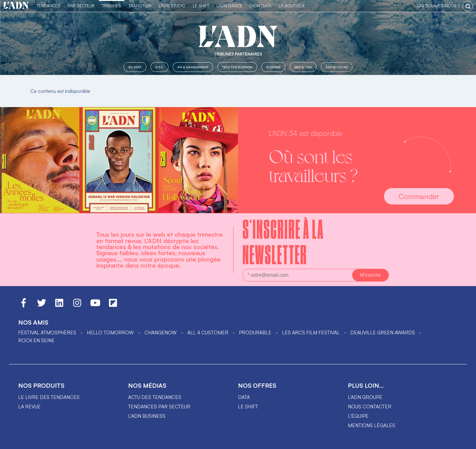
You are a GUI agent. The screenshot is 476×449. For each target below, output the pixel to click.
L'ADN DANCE (229, 6)
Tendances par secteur (159, 407)
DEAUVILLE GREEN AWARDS (383, 333)
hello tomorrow (110, 333)
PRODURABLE (255, 333)
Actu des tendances (155, 397)
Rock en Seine (36, 340)
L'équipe (358, 416)
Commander (419, 196)
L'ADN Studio (172, 6)
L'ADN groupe (365, 397)
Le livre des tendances (49, 397)
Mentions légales (372, 425)
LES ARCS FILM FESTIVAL (311, 333)
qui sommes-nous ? (438, 6)
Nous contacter (370, 407)
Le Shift (201, 6)
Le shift (248, 407)
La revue (29, 407)
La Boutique (292, 6)
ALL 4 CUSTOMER (208, 333)
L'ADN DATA (260, 6)
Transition (140, 6)
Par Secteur (81, 6)
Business (273, 67)
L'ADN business (147, 416)
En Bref (135, 67)
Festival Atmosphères (47, 333)
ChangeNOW (161, 333)
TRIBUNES (112, 6)
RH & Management (193, 67)
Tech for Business (237, 67)
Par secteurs (337, 67)
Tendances (48, 6)
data (244, 397)
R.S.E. (160, 67)
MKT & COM (303, 67)
